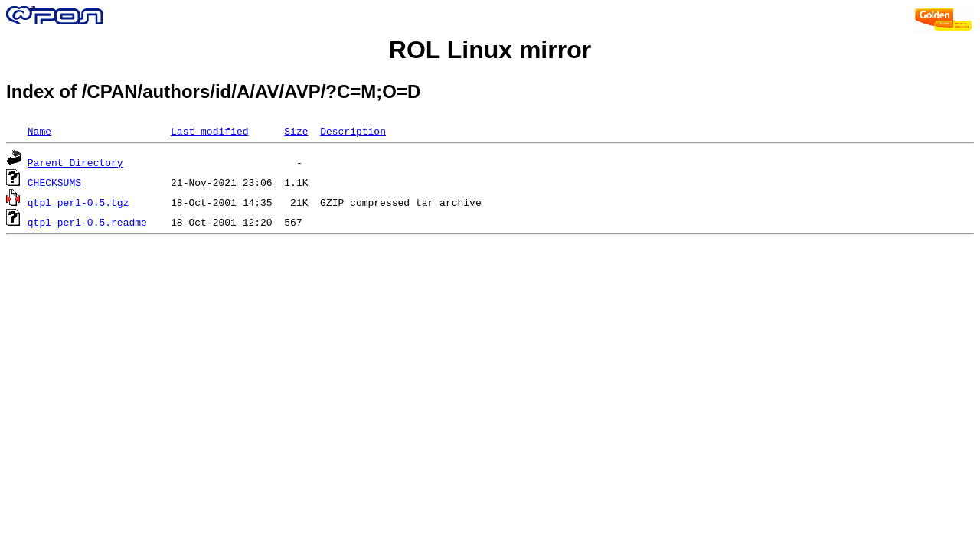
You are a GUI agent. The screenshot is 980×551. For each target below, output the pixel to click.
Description (353, 131)
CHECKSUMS (54, 182)
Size (296, 131)
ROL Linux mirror (490, 50)
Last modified (209, 131)
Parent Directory (75, 162)
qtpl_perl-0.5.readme (87, 222)
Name (39, 131)
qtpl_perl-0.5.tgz (78, 202)
